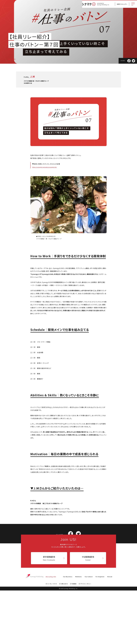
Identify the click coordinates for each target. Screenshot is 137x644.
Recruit (110, 630)
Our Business (68, 630)
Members (79, 630)
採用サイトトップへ (122, 4)
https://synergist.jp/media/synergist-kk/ (44, 167)
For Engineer (100, 630)
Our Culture (89, 630)
